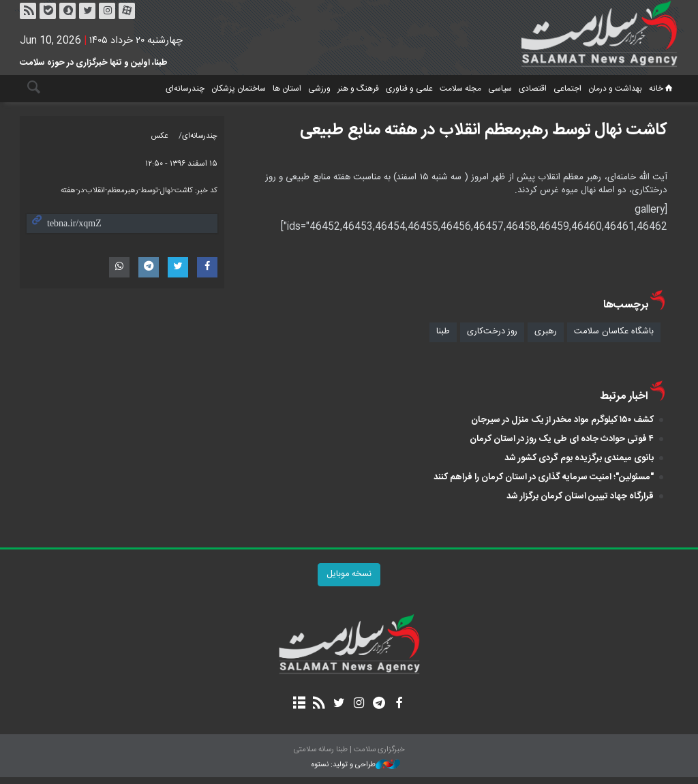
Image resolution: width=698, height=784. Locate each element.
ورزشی (319, 89)
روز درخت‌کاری (492, 332)
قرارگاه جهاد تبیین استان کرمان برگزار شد (580, 496)
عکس (160, 136)
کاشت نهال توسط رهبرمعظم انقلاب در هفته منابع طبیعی (484, 130)
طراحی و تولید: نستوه (356, 765)
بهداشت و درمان (615, 89)
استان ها (287, 89)
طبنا (443, 332)
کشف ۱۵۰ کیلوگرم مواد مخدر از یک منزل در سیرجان (562, 420)
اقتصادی (533, 89)
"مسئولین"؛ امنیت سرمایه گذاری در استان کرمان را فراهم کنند (544, 477)
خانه (662, 89)
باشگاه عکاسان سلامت (614, 332)
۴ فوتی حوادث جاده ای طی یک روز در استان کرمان (562, 439)
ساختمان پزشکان (239, 89)
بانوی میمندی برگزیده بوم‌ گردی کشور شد (579, 458)
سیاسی (500, 89)
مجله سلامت (460, 89)
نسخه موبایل (349, 574)
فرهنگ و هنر (358, 89)
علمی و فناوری (409, 89)
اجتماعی (567, 89)
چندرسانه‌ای (185, 89)
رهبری (546, 332)
